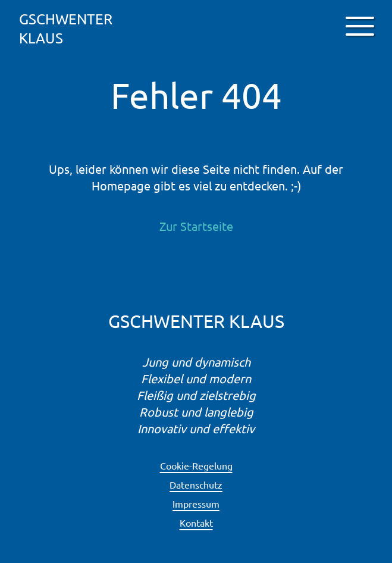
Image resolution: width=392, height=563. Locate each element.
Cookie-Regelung (196, 465)
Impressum (196, 503)
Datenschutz (196, 484)
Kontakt (196, 523)
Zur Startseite (196, 226)
